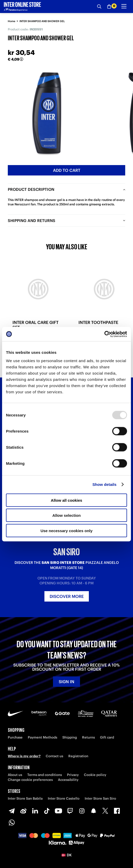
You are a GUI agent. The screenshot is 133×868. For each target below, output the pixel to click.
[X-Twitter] (105, 811)
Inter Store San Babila (25, 798)
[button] (66, 855)
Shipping (70, 737)
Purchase (15, 737)
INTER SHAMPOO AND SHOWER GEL (42, 21)
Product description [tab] (31, 189)
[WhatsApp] (12, 823)
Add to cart (67, 170)
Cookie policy (95, 775)
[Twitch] (70, 811)
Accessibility (68, 780)
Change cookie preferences (30, 780)
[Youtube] (58, 811)
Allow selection (66, 515)
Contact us (54, 756)
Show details (105, 484)
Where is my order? (24, 756)
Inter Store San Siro (100, 798)
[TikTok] (47, 811)
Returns (88, 737)
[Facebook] (117, 811)
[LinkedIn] (35, 811)
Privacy (73, 775)
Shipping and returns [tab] (32, 221)
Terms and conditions (45, 775)
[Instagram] (82, 811)
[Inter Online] (22, 6)
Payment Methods (42, 737)
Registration (78, 756)
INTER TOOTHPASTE (98, 322)
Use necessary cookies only (66, 530)
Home (12, 21)
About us (15, 775)
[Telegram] (12, 811)
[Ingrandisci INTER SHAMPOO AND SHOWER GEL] (47, 113)
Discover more (67, 596)
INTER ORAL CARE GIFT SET (35, 325)
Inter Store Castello (64, 798)
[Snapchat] (94, 811)
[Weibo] (23, 811)
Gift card (107, 737)
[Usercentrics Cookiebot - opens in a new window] (104, 334)
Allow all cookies (67, 500)
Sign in (66, 682)
